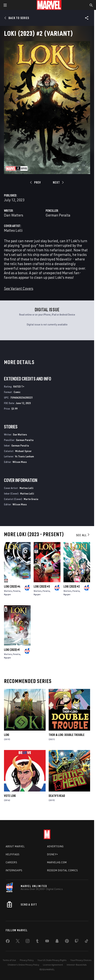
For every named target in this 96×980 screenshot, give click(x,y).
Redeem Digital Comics (63, 870)
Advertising (55, 846)
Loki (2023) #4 (12, 586)
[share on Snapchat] (57, 942)
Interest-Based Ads (77, 965)
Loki (7, 735)
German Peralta (58, 215)
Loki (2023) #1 (12, 650)
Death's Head (57, 796)
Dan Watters (14, 215)
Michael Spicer (23, 451)
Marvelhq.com (57, 862)
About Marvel (15, 846)
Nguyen (7, 594)
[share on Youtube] (47, 942)
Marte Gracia (31, 499)
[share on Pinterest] (67, 942)
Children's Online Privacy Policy (23, 965)
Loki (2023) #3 (42, 586)
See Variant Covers (19, 288)
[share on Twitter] (18, 942)
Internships (14, 870)
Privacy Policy (27, 960)
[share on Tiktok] (86, 942)
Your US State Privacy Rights (52, 960)
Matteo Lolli (13, 230)
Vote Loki (10, 796)
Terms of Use (9, 960)
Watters (8, 591)
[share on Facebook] (8, 942)
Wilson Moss (20, 462)
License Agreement (53, 965)
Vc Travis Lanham (24, 456)
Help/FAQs (13, 854)
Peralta (17, 591)
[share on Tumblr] (37, 942)
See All (83, 535)
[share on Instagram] (28, 942)
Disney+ (53, 854)
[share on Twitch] (77, 942)
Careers (12, 862)
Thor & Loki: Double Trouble (67, 735)
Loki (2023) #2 (72, 586)
